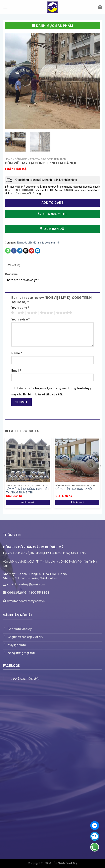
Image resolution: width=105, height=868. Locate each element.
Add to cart (52, 203)
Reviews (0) (13, 265)
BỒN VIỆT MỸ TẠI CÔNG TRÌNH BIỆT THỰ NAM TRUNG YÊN (28, 491)
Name (17, 353)
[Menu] (5, 7)
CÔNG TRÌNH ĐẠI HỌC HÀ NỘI (74, 489)
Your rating (20, 308)
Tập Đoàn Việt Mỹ (25, 678)
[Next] (100, 474)
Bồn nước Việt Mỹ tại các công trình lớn (40, 159)
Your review (21, 319)
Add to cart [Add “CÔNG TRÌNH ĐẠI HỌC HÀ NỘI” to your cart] (77, 502)
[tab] (52, 265)
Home (8, 159)
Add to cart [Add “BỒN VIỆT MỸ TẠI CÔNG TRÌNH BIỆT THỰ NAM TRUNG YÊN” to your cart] (28, 502)
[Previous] (5, 474)
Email (16, 370)
